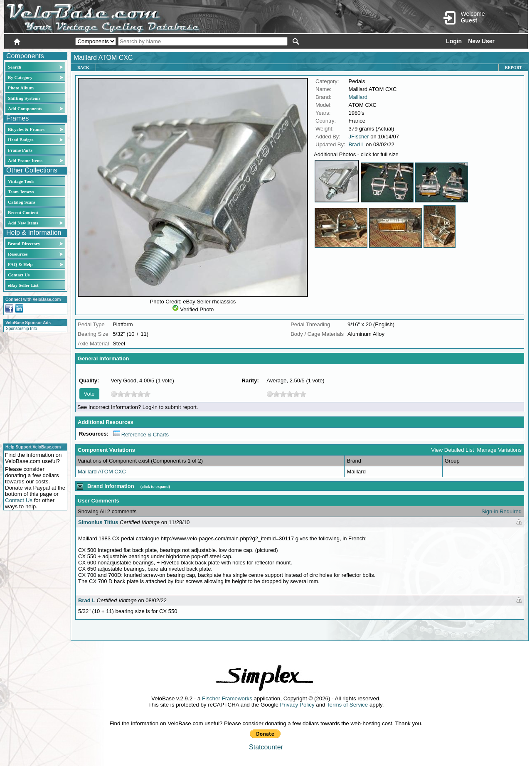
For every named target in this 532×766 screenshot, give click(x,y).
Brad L (357, 144)
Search (15, 67)
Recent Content (23, 212)
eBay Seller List (23, 285)
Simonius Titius (98, 522)
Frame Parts (20, 150)
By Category (20, 77)
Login (454, 41)
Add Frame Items (25, 160)
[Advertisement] (33, 387)
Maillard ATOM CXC (102, 472)
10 (147, 394)
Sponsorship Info (21, 329)
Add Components (25, 108)
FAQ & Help (20, 264)
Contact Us (19, 275)
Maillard (358, 97)
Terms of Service (347, 705)
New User (481, 41)
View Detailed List (452, 450)
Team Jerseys (21, 192)
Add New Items (23, 223)
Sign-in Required (501, 511)
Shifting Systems (24, 98)
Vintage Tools (21, 181)
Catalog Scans (22, 202)
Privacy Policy (297, 705)
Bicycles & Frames (27, 129)
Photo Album (21, 88)
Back (83, 68)
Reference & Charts (141, 435)
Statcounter (266, 747)
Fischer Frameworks (227, 698)
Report (514, 68)
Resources (18, 254)
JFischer (359, 137)
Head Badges (21, 140)
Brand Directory (24, 244)
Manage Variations (499, 450)
